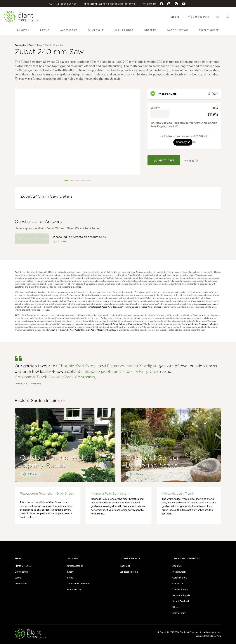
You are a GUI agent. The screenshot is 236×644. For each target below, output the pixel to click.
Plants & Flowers (23, 566)
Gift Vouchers (22, 572)
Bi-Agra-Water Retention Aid (81, 330)
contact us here (138, 318)
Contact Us (178, 583)
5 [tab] (88, 181)
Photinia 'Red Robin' (78, 366)
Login (70, 572)
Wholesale (96, 30)
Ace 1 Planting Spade (128, 307)
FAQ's (70, 577)
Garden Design (177, 30)
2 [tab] (72, 181)
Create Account (75, 566)
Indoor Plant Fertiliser (151, 307)
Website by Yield (213, 636)
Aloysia (202, 324)
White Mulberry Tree (178, 494)
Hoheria (212, 324)
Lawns (45, 30)
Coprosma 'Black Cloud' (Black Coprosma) (56, 377)
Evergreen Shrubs (190, 324)
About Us (177, 566)
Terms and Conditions (78, 583)
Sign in (175, 17)
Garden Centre (180, 577)
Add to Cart (164, 160)
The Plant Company (21, 17)
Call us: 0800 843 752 (63, 4)
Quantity (155, 107)
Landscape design (129, 572)
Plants (22, 30)
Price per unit (167, 93)
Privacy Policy (74, 589)
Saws (40, 45)
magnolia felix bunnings (110, 494)
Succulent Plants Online (114, 324)
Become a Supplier (182, 595)
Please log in (61, 237)
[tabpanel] (77, 132)
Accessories (69, 30)
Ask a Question (34, 239)
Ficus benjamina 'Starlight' (132, 366)
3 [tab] (77, 181)
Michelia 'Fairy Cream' (56, 330)
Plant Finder (124, 30)
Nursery (150, 30)
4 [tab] (83, 181)
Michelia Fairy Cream (142, 372)
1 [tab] (66, 181)
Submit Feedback (181, 601)
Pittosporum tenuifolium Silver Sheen (47, 495)
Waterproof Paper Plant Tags (104, 307)
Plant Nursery (179, 572)
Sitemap (176, 607)
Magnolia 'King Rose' (107, 330)
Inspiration (125, 566)
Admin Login (179, 613)
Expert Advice (209, 30)
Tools (32, 45)
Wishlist (191, 160)
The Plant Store (180, 589)
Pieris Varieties (135, 324)
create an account (86, 237)
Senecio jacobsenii (102, 372)
